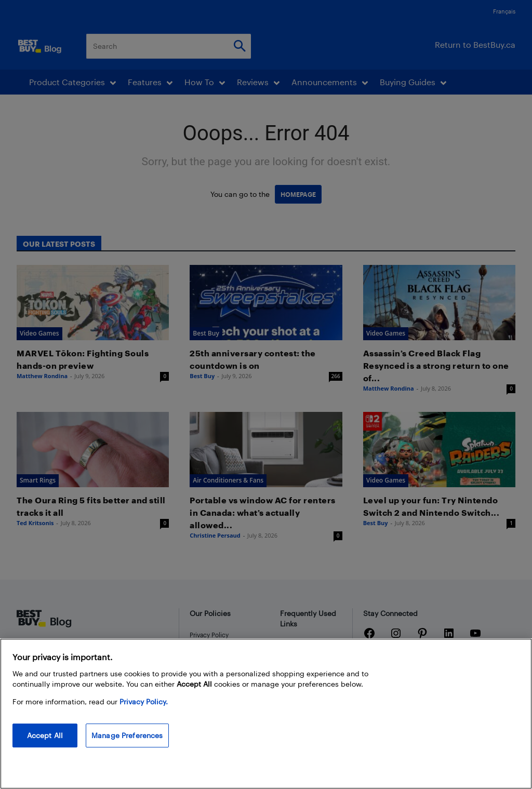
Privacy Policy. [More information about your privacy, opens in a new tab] (144, 714)
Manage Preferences (127, 748)
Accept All (45, 748)
